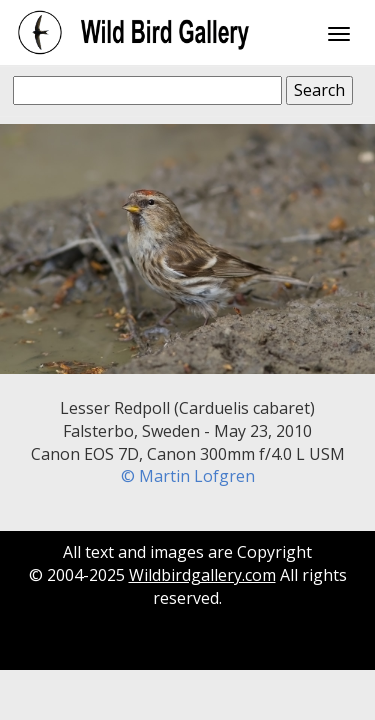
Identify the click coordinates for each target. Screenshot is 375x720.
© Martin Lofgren (188, 476)
